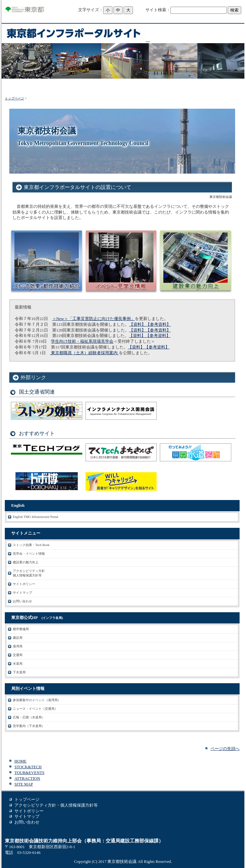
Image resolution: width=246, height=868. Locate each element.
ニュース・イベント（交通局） (35, 709)
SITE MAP (24, 784)
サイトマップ (22, 593)
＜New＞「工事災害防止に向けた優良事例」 (94, 319)
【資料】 (137, 325)
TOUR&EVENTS (29, 773)
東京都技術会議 (122, 862)
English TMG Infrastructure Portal (36, 517)
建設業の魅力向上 (26, 562)
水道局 (18, 664)
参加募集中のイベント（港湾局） (37, 700)
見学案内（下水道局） (29, 726)
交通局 (18, 655)
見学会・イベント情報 (29, 554)
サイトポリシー (24, 584)
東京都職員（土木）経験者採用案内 (84, 353)
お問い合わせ (22, 601)
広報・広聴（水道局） (29, 717)
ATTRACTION (27, 778)
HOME (20, 761)
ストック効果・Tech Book (31, 545)
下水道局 (19, 672)
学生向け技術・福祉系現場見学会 (82, 341)
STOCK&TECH (28, 767)
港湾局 (18, 646)
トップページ (14, 98)
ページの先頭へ (225, 749)
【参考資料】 (158, 325)
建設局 (18, 638)
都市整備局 (21, 629)
